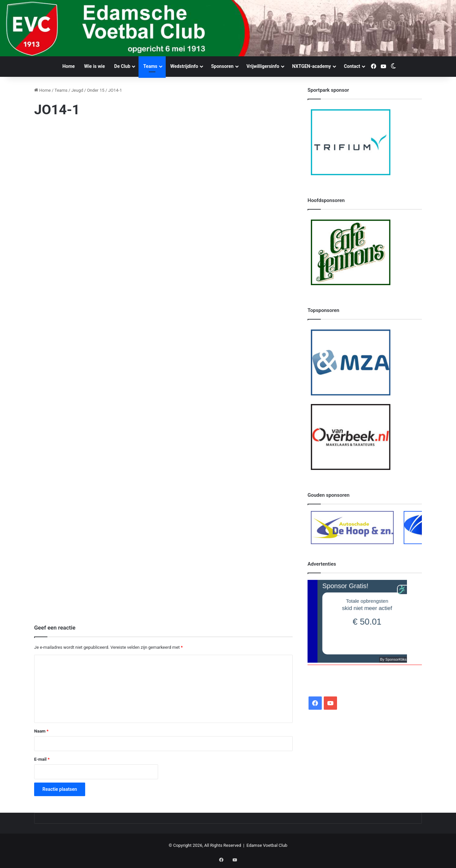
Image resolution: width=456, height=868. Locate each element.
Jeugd (77, 90)
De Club (122, 66)
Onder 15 (96, 90)
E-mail (42, 759)
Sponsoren (222, 66)
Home (68, 66)
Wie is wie (95, 66)
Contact (352, 66)
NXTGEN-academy (312, 66)
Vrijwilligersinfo (263, 66)
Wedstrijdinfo (184, 66)
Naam (41, 731)
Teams (150, 66)
